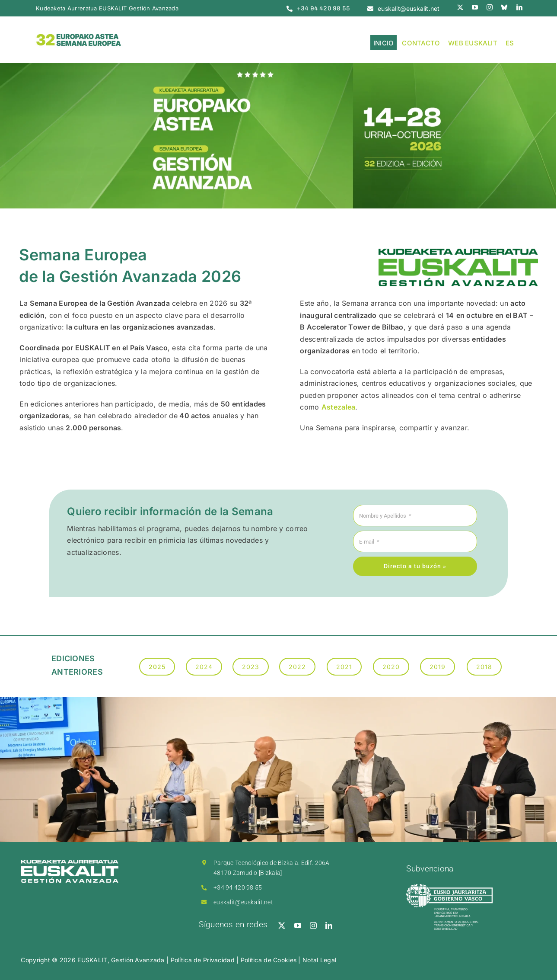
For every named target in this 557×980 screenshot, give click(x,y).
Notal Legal (319, 960)
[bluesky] (504, 7)
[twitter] (460, 7)
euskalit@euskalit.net (243, 902)
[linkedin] (519, 7)
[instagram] (490, 7)
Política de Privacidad (203, 960)
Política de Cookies (269, 960)
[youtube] (475, 7)
